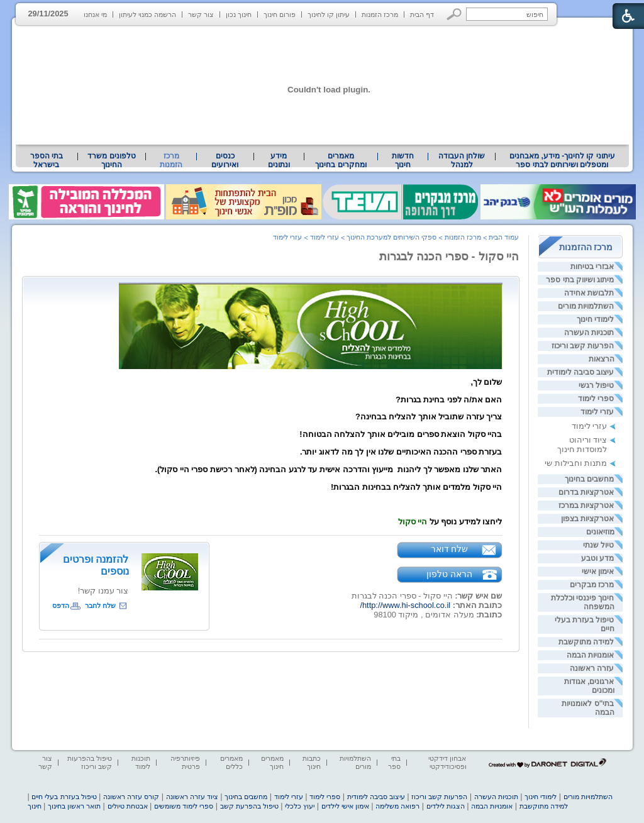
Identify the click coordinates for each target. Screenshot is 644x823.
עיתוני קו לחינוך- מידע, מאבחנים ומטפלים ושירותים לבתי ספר (562, 160)
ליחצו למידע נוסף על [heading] (450, 522)
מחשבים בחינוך (589, 479)
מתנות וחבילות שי (576, 463)
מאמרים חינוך (272, 762)
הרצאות (602, 359)
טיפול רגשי (596, 385)
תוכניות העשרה (589, 333)
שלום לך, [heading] (486, 382)
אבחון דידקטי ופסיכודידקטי (447, 762)
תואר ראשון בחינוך (74, 806)
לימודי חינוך (595, 319)
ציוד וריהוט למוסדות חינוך (582, 445)
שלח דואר (450, 549)
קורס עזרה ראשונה (131, 797)
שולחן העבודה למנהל (462, 160)
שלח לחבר (100, 605)
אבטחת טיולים (128, 806)
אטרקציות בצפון (587, 519)
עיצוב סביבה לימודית (581, 372)
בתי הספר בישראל (47, 160)
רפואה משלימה (397, 806)
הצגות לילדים (446, 806)
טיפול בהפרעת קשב (249, 806)
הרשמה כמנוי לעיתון (147, 14)
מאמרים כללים (231, 762)
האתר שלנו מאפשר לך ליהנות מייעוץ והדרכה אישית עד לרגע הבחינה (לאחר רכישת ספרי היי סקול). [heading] (329, 469)
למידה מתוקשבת (586, 642)
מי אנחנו (95, 14)
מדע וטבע (597, 558)
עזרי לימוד (597, 412)
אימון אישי (598, 572)
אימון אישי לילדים (345, 806)
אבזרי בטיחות (592, 267)
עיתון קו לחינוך (329, 14)
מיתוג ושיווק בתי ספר (580, 280)
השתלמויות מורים (586, 306)
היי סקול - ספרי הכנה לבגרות (449, 257)
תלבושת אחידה (589, 293)
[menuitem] (562, 160)
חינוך (35, 806)
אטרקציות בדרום (586, 492)
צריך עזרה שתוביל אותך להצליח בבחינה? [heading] (429, 417)
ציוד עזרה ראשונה (192, 797)
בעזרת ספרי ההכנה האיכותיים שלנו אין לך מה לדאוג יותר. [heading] (401, 452)
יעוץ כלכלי (300, 806)
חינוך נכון (239, 14)
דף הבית (422, 14)
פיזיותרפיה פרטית (185, 762)
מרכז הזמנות (380, 14)
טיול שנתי (598, 545)
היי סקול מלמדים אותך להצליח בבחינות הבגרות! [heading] (417, 487)
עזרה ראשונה (592, 668)
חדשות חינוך (403, 160)
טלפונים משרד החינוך (111, 160)
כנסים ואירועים (225, 160)
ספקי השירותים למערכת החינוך (391, 237)
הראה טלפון (449, 574)
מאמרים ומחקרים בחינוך (341, 160)
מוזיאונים (600, 532)
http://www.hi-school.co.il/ (405, 605)
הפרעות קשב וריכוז (583, 346)
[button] (454, 14)
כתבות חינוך (312, 762)
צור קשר (201, 14)
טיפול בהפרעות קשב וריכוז (90, 762)
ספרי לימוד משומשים (184, 806)
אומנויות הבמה (590, 655)
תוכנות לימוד (141, 762)
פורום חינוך (280, 14)
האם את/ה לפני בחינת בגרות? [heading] (449, 400)
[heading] (311, 366)
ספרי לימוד (596, 399)
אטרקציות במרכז (586, 505)
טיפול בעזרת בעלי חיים (64, 797)
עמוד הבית (504, 237)
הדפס (61, 605)
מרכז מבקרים (592, 585)
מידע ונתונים (279, 160)
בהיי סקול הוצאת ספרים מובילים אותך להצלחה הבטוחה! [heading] (401, 434)
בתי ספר (394, 762)
